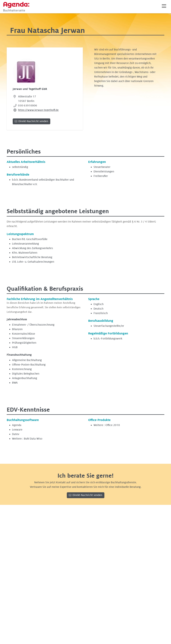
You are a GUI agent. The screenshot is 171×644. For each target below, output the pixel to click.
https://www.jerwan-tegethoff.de (38, 110)
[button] (164, 6)
